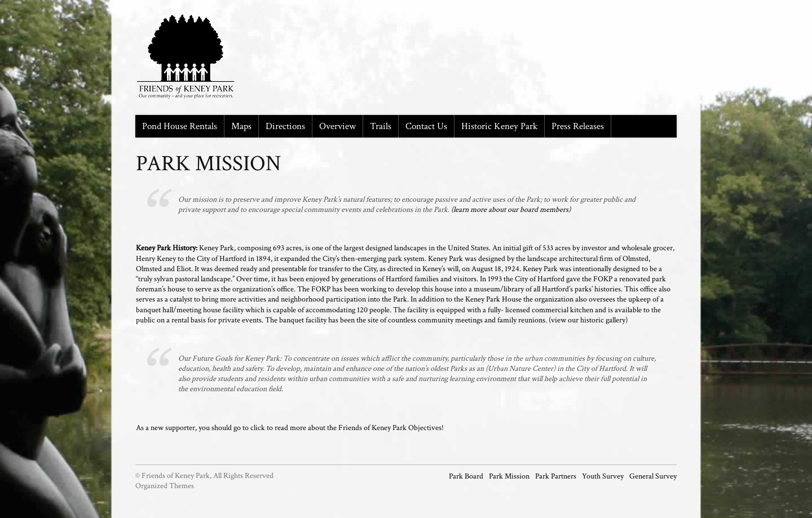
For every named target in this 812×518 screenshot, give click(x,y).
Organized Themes (165, 486)
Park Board (466, 476)
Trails (381, 126)
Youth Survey (603, 476)
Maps (241, 126)
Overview (337, 126)
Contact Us (426, 126)
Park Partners (556, 476)
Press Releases (578, 126)
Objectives (425, 428)
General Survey (653, 476)
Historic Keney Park (499, 126)
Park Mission (509, 476)
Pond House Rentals (180, 126)
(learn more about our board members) (511, 210)
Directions (285, 126)
